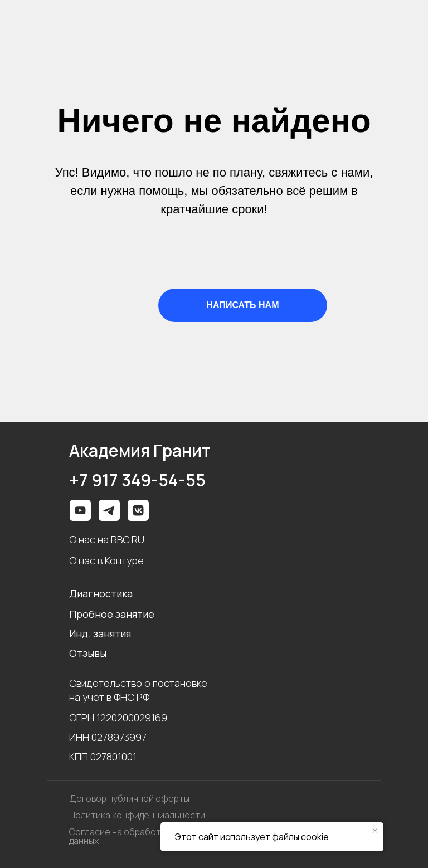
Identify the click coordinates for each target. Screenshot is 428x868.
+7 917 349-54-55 (137, 480)
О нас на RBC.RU (107, 539)
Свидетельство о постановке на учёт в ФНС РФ (138, 690)
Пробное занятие (112, 614)
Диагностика (101, 593)
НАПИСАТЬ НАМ (243, 305)
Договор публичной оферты (129, 798)
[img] (138, 510)
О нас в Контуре (106, 560)
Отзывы (88, 653)
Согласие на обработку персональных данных (151, 836)
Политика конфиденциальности (137, 815)
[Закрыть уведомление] (375, 831)
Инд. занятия (100, 633)
